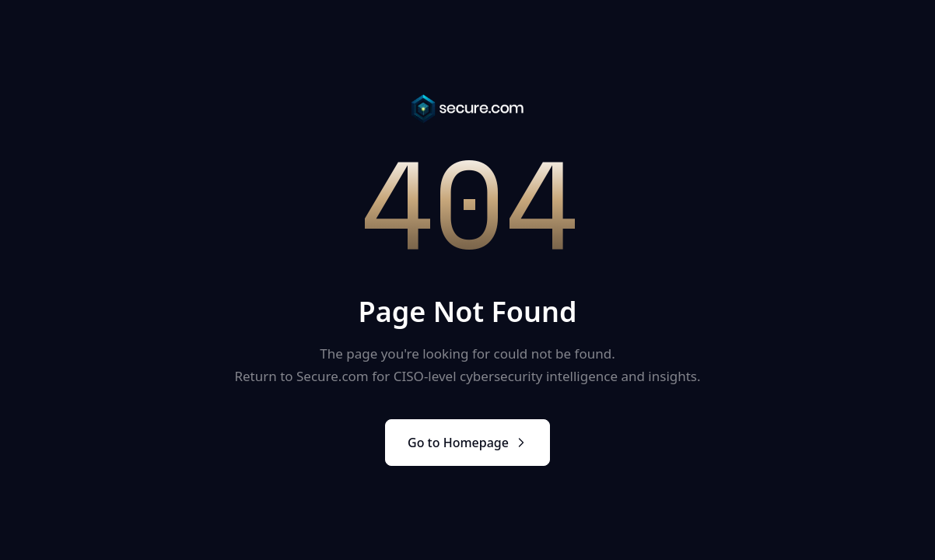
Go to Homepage (467, 443)
